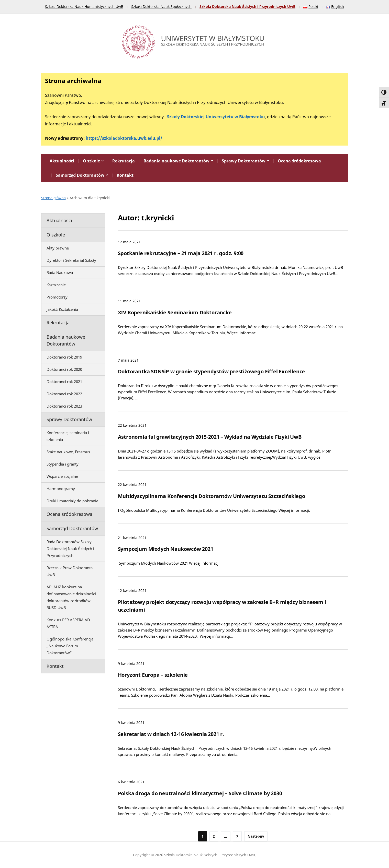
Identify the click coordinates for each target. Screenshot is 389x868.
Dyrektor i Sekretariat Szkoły (71, 260)
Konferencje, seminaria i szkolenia (68, 436)
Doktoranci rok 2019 (64, 357)
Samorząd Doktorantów (80, 175)
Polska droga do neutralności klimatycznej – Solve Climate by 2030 (200, 793)
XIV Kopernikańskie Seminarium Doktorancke (175, 312)
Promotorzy (57, 297)
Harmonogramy (61, 489)
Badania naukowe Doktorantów (176, 161)
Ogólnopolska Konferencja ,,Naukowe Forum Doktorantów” (70, 646)
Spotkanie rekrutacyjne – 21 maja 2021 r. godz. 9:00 (181, 253)
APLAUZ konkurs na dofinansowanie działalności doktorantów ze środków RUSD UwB (71, 597)
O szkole (91, 161)
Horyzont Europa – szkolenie (153, 675)
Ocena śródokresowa (299, 161)
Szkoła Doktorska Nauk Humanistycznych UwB (84, 7)
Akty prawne (58, 248)
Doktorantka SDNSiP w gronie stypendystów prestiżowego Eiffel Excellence (212, 371)
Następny (256, 836)
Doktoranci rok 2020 (64, 369)
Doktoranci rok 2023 (64, 406)
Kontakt (125, 175)
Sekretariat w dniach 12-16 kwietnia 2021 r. (171, 734)
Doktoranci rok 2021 (64, 382)
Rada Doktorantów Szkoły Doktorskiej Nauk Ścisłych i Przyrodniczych (70, 549)
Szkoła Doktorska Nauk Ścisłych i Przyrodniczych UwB (247, 7)
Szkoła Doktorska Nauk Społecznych (161, 7)
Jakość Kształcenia (62, 309)
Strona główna (53, 198)
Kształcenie (56, 285)
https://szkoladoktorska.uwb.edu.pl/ (124, 138)
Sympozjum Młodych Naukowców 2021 (166, 549)
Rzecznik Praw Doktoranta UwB (70, 571)
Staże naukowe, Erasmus (68, 452)
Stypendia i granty (63, 464)
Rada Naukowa (60, 272)
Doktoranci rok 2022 (64, 394)
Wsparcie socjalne (62, 476)
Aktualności (62, 161)
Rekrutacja (124, 161)
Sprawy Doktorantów (244, 161)
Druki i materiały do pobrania (72, 501)
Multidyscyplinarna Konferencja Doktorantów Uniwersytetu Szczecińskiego (212, 496)
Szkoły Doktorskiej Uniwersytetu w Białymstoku (216, 117)
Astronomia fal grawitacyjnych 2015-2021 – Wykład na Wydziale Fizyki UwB (210, 437)
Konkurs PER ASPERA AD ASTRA (68, 623)
